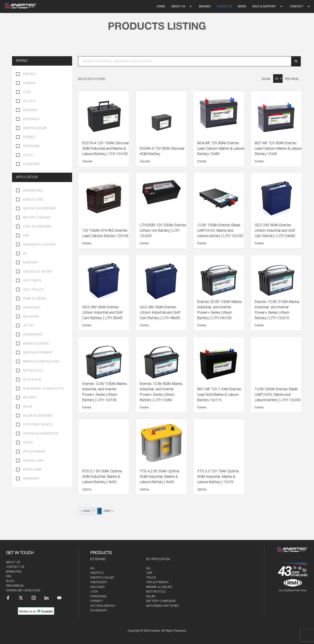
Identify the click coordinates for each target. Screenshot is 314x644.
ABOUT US (182, 6)
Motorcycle (156, 592)
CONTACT (300, 6)
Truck (151, 578)
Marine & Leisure (159, 587)
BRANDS (205, 6)
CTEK (94, 592)
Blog (10, 581)
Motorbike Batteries (163, 606)
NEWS (242, 6)
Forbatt (97, 601)
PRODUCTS (224, 6)
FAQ (9, 576)
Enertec (97, 573)
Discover (98, 587)
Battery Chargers (161, 601)
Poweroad (99, 596)
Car (149, 573)
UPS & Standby (157, 582)
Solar (151, 596)
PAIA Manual (15, 586)
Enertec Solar (102, 578)
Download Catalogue (23, 590)
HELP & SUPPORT (268, 6)
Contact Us (15, 567)
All (93, 568)
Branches (14, 572)
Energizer (99, 582)
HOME (161, 6)
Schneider (99, 610)
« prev (86, 511)
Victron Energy (103, 606)
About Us (13, 562)
